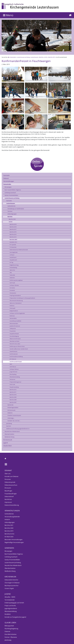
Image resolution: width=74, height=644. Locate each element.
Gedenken (12, 278)
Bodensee (12, 316)
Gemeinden (13, 57)
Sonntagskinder (14, 252)
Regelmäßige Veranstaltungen (14, 542)
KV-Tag (11, 262)
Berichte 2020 (12, 219)
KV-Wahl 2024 (9, 537)
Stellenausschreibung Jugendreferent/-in (18, 429)
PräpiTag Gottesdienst (15, 296)
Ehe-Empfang (13, 374)
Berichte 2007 (13, 402)
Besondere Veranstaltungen (14, 540)
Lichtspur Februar (14, 369)
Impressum (8, 502)
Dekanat (6, 178)
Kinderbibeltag (13, 268)
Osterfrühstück (13, 351)
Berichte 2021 (9, 525)
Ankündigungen (12, 214)
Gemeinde (10, 405)
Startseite (6, 175)
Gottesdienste (11, 206)
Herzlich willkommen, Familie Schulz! (19, 349)
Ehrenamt (8, 488)
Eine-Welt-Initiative (11, 634)
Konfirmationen (14, 354)
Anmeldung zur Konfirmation (16, 209)
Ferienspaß (12, 308)
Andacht (7, 519)
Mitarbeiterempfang (15, 377)
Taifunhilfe (12, 275)
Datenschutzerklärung (12, 505)
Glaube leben (8, 446)
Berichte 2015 (13, 234)
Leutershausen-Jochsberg (23, 57)
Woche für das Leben (15, 344)
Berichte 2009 (13, 397)
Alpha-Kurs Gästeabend (16, 303)
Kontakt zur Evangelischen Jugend (15, 617)
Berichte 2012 (13, 390)
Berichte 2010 (13, 395)
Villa (11, 273)
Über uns (8, 474)
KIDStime (12, 306)
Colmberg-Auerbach (10, 193)
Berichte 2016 (13, 232)
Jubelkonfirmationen (15, 326)
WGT (11, 364)
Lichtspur (12, 255)
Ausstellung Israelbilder (15, 321)
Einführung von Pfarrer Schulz (17, 346)
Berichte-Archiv (9, 534)
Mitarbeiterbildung (11, 611)
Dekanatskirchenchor (11, 580)
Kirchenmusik (11, 410)
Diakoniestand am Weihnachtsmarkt (19, 250)
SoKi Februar (13, 367)
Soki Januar (12, 379)
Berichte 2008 (13, 400)
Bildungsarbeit (9, 626)
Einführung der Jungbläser (16, 280)
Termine (10, 211)
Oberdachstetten (9, 434)
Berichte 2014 (13, 237)
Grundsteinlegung (14, 336)
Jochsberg (9, 423)
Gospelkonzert (13, 260)
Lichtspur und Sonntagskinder (17, 313)
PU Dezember (13, 247)
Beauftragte (8, 491)
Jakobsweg (8, 640)
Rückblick (8, 614)
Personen (8, 479)
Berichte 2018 (13, 227)
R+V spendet (13, 245)
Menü (8, 15)
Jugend (6, 443)
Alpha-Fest (12, 270)
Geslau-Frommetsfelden (11, 195)
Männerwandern (14, 323)
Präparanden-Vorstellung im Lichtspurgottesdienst (22, 298)
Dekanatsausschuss (11, 485)
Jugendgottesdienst (11, 608)
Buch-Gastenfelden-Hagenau (13, 190)
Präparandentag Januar (15, 382)
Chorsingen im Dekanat (12, 583)
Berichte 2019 (13, 224)
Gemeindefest (13, 318)
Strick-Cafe (12, 384)
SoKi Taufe (12, 283)
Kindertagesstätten (13, 408)
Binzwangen (8, 187)
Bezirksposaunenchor (12, 586)
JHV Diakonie (13, 359)
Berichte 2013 (52, 57)
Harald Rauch (13, 257)
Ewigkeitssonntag (14, 265)
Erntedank (12, 290)
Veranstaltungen (9, 181)
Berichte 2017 (13, 229)
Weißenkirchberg (9, 437)
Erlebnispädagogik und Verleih (14, 603)
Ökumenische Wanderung (16, 301)
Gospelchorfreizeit (14, 334)
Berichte (41, 57)
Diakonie (10, 413)
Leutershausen (34, 57)
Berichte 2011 (13, 392)
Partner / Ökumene (11, 637)
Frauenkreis (13, 331)
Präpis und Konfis (10, 606)
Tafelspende (13, 329)
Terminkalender (10, 600)
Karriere (9, 426)
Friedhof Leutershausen (14, 415)
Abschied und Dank (15, 341)
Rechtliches (8, 499)
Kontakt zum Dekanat (11, 476)
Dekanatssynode (10, 482)
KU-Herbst (12, 288)
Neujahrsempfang (14, 387)
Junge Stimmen (13, 372)
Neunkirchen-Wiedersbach (12, 431)
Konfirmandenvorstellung (16, 356)
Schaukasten (13, 293)
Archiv (46, 57)
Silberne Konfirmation (15, 339)
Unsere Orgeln (9, 588)
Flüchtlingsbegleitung (11, 629)
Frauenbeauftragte (11, 494)
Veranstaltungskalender (12, 517)
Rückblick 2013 (13, 242)
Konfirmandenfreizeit (16, 362)
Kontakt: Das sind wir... (14, 421)
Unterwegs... (11, 418)
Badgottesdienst (14, 311)
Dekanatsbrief (9, 496)
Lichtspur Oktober (14, 285)
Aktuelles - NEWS (10, 597)
